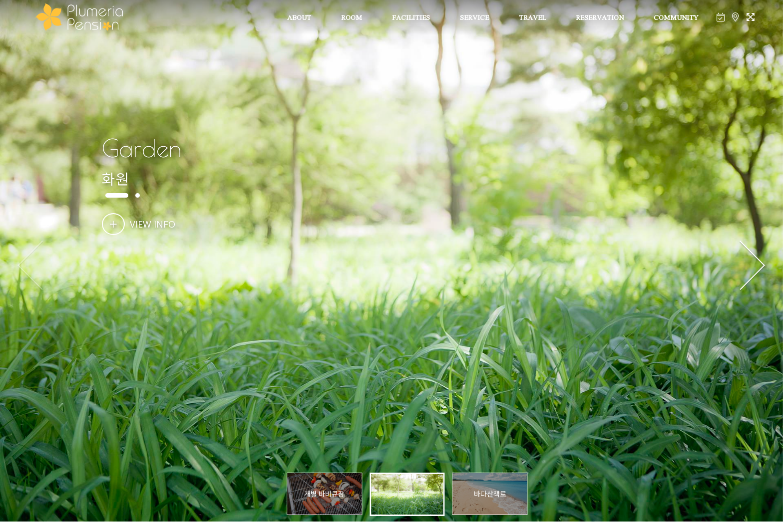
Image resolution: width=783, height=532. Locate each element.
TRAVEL (532, 18)
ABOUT (299, 18)
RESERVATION (600, 18)
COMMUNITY (676, 18)
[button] (752, 266)
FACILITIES (411, 18)
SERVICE (474, 18)
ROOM (352, 18)
